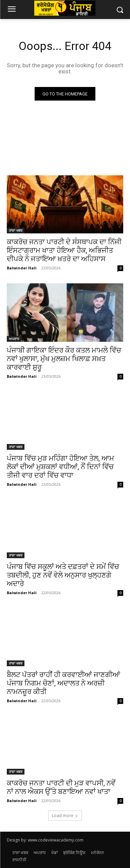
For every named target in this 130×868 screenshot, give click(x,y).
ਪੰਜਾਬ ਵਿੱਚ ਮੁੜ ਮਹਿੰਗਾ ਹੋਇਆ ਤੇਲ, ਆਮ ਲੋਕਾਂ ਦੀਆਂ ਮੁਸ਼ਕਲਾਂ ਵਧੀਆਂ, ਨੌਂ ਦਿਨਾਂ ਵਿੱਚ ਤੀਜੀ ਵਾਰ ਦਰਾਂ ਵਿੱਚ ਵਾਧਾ (60, 467)
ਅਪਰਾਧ (14, 339)
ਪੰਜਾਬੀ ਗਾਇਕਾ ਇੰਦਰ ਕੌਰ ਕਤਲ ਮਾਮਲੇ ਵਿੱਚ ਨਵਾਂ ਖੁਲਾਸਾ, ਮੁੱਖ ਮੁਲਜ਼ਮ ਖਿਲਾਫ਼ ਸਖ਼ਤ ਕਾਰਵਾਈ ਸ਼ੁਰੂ (64, 359)
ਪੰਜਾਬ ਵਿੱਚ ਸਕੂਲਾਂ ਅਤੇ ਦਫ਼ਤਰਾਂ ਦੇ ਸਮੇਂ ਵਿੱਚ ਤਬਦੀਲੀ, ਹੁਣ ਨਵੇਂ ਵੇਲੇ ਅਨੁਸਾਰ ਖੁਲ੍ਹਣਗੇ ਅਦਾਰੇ (63, 575)
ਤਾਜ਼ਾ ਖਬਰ (16, 230)
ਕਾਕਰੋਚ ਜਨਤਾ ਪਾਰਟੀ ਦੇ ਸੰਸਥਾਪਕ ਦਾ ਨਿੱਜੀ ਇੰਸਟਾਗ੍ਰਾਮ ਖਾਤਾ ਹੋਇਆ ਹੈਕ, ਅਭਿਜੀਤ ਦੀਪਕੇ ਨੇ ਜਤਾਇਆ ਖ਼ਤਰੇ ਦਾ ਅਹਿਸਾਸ (64, 250)
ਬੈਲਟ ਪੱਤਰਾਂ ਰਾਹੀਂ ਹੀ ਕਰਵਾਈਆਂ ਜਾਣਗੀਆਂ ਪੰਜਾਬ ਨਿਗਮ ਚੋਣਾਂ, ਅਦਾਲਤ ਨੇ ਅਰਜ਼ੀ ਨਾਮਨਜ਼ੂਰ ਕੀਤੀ (63, 683)
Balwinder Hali (22, 268)
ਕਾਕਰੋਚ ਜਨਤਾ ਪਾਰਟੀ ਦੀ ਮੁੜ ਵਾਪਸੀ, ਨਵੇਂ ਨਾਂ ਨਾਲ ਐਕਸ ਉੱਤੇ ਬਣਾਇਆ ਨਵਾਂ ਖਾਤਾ (61, 787)
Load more (65, 816)
